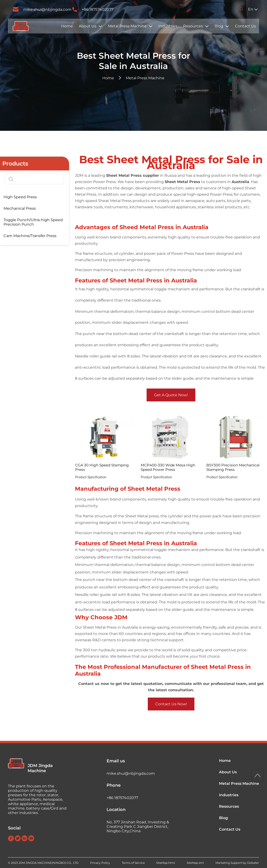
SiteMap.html (166, 863)
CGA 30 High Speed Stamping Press (102, 467)
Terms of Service (133, 863)
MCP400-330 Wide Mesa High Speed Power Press (168, 467)
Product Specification (91, 477)
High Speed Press (20, 197)
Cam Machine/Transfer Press (30, 236)
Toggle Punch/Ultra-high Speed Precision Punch (33, 222)
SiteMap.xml (195, 863)
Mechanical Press (20, 208)
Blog (219, 26)
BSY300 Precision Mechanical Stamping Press (233, 467)
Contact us (89, 684)
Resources (193, 26)
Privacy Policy (100, 863)
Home (67, 26)
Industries (168, 26)
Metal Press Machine (127, 26)
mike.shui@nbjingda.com (47, 9)
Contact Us (245, 26)
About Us (87, 26)
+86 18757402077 (98, 9)
